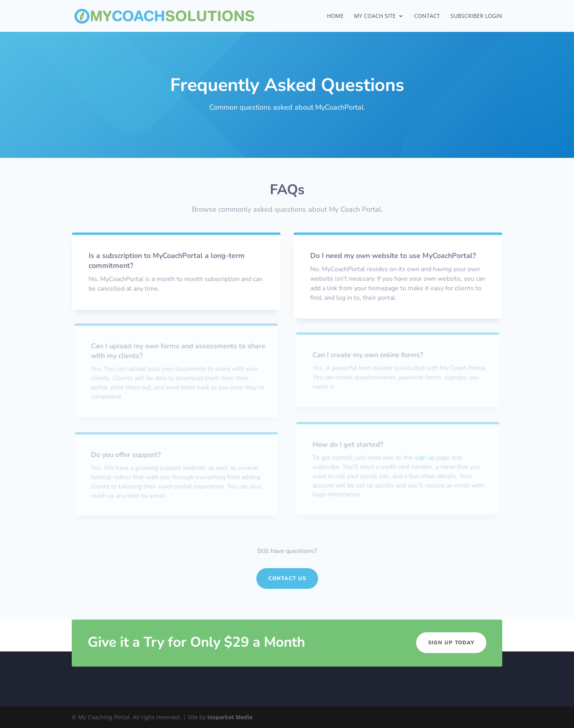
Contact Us (287, 578)
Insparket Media (230, 717)
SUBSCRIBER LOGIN (476, 16)
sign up (424, 458)
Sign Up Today (451, 643)
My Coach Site (375, 16)
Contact (427, 16)
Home (335, 16)
